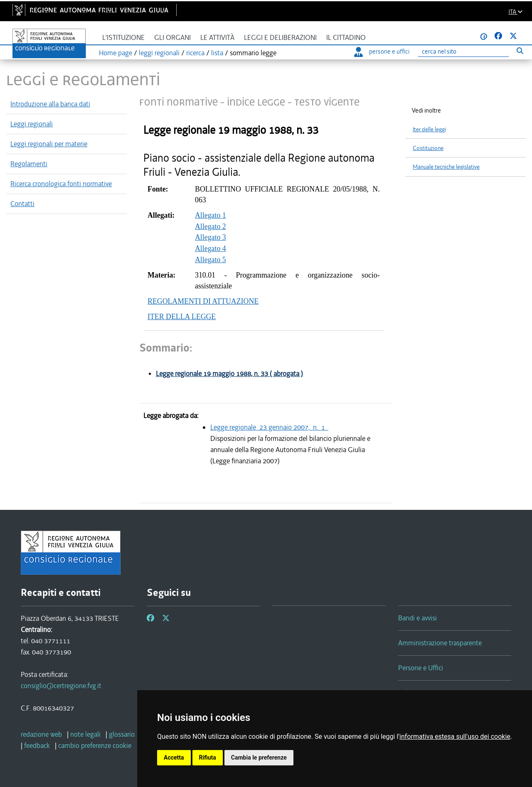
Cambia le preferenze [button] (259, 757)
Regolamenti (29, 164)
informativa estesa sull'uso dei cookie (455, 737)
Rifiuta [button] (208, 757)
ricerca (195, 53)
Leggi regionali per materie (49, 144)
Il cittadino (346, 38)
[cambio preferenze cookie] (95, 745)
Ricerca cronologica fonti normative (61, 184)
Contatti (22, 204)
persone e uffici (382, 52)
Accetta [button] (174, 757)
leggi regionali (159, 53)
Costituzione (428, 148)
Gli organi (172, 38)
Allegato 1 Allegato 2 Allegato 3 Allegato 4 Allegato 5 (211, 237)
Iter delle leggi (429, 129)
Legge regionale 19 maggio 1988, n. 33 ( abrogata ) (229, 374)
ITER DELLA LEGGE (182, 317)
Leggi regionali (32, 124)
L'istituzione (123, 38)
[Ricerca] (463, 52)
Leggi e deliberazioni (280, 38)
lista (217, 53)
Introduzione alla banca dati (50, 104)
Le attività (217, 38)
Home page (116, 53)
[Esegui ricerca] (520, 50)
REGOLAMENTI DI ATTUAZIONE (203, 301)
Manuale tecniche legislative (446, 167)
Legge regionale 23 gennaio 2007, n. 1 (269, 427)
